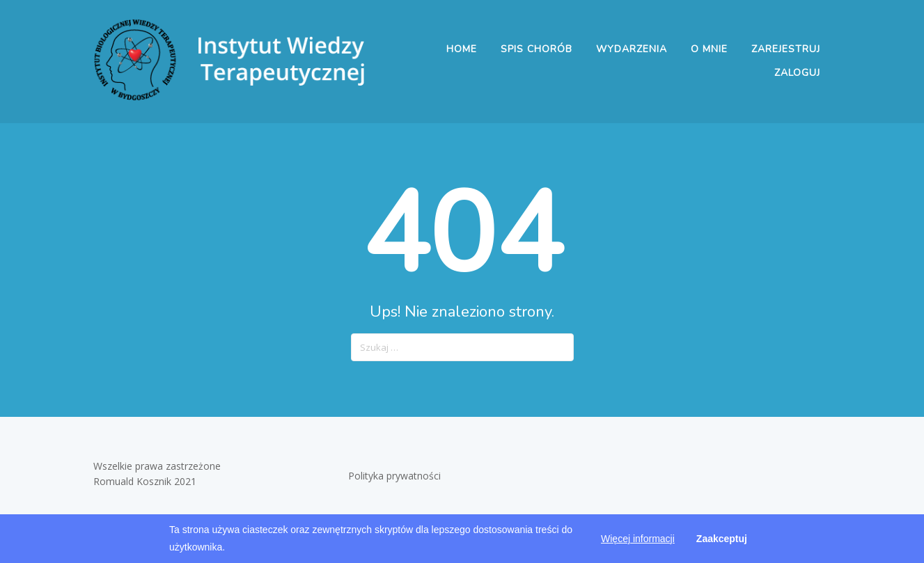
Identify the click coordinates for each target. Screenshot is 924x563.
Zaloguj (797, 73)
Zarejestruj (786, 49)
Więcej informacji (638, 539)
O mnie (709, 49)
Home (462, 49)
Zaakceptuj (722, 539)
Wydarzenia (632, 49)
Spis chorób (537, 49)
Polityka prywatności (396, 476)
